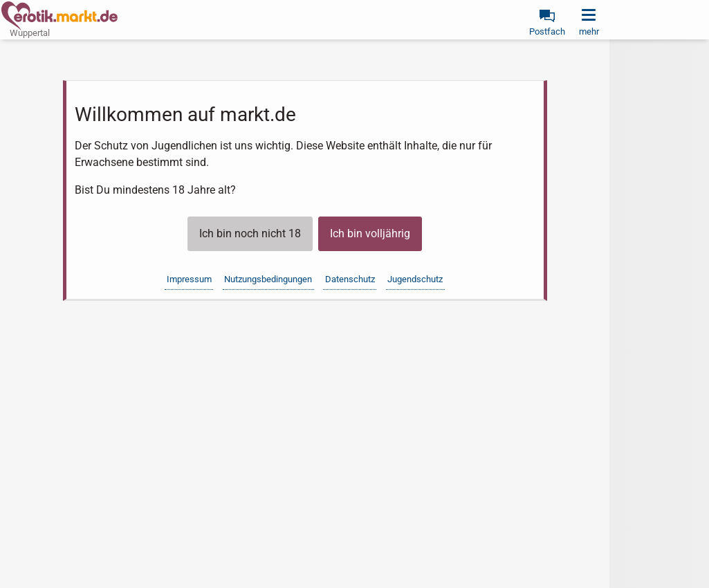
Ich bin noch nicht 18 (250, 233)
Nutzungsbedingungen (268, 279)
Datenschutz (350, 279)
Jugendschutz (415, 279)
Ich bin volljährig (370, 233)
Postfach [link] (547, 31)
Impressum (189, 279)
